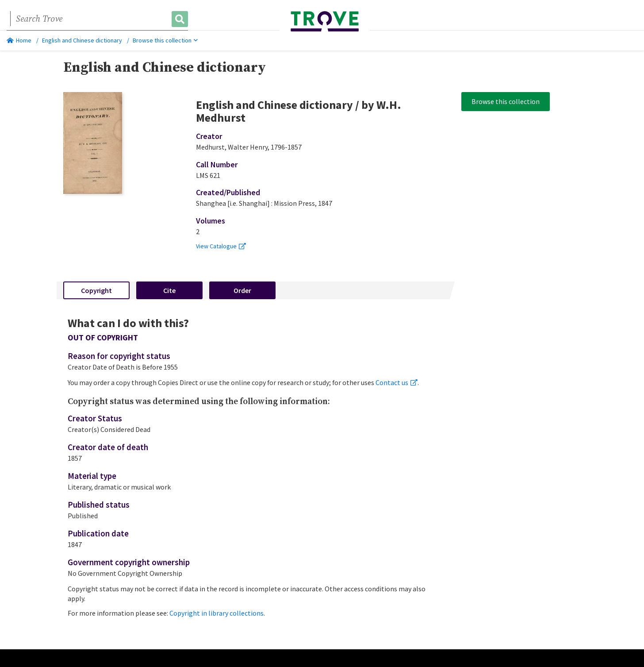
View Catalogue (221, 246)
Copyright (96, 290)
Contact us (397, 382)
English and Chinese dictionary (82, 40)
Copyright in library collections (217, 613)
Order (242, 290)
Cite (169, 290)
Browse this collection (165, 40)
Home (19, 40)
